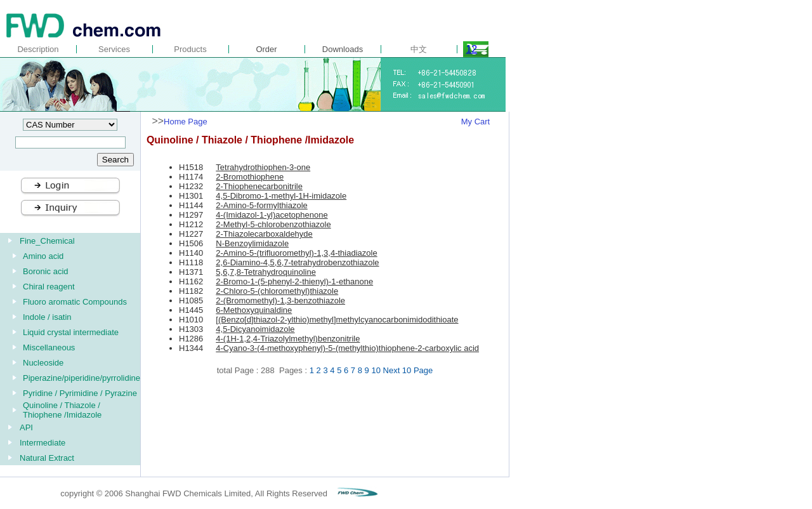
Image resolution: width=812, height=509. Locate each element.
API (26, 427)
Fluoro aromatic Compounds (75, 302)
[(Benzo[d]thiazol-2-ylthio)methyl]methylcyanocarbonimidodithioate (337, 320)
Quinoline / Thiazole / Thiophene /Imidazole (62, 410)
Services (114, 49)
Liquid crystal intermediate (71, 332)
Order (266, 49)
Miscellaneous (49, 347)
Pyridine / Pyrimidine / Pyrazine (80, 393)
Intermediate (43, 443)
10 (376, 370)
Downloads (343, 49)
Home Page (186, 122)
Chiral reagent (49, 287)
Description (38, 49)
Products (190, 49)
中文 (419, 49)
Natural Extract (47, 458)
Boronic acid (46, 271)
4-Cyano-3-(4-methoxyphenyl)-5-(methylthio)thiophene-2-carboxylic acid (347, 348)
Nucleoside (43, 363)
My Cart (476, 122)
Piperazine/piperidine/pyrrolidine (82, 378)
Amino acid (43, 256)
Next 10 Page (408, 370)
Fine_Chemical (47, 241)
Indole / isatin (47, 317)
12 (471, 49)
